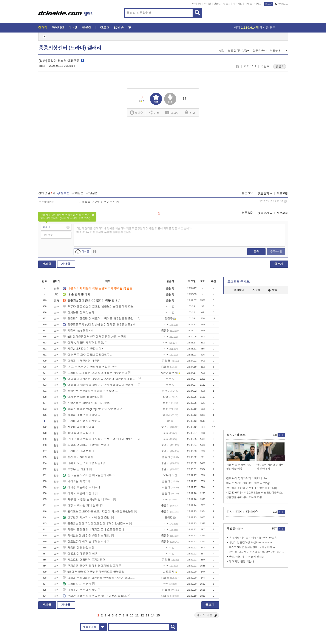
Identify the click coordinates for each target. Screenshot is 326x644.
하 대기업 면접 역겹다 (241, 562)
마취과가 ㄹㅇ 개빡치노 (80, 590)
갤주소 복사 (260, 51)
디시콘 (258, 4)
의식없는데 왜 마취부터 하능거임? (87, 536)
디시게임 (238, 4)
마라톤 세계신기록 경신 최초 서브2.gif (248, 483)
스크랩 (237, 67)
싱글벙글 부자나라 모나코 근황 (244, 497)
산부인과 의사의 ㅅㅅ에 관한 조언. (87, 518)
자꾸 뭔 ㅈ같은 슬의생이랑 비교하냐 (87, 499)
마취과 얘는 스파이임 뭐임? (82, 463)
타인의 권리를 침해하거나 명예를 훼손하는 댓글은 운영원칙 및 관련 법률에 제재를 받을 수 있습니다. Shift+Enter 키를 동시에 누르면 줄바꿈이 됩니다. (134, 230)
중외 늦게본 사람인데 (78, 433)
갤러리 (43, 28)
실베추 (136, 113)
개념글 (66, 264)
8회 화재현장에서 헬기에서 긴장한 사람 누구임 (94, 337)
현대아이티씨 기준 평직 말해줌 (247, 557)
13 (148, 615)
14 (153, 615)
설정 (222, 51)
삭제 (286, 202)
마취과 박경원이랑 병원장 (81, 361)
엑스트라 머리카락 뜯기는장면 (84, 560)
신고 (190, 112)
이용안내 (275, 51)
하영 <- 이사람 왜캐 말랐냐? (83, 505)
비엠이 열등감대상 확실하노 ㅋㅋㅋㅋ (250, 543)
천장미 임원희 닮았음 (78, 427)
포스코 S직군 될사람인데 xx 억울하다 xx (252, 547)
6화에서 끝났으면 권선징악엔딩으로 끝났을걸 (93, 572)
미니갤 (208, 4)
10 (132, 615)
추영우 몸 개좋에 (76, 469)
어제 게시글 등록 (255, 28)
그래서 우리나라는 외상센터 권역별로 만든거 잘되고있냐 (100, 578)
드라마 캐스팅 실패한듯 (80, 421)
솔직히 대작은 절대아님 (80, 415)
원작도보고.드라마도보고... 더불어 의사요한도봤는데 (98, 511)
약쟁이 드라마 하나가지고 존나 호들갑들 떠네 (93, 530)
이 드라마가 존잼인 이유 (80, 554)
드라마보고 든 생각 (77, 584)
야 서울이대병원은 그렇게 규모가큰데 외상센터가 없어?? (100, 379)
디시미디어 (234, 512)
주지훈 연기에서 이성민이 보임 (84, 445)
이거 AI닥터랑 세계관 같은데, (83, 343)
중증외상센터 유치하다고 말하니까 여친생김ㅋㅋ (96, 524)
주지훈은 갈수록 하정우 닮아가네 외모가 (90, 566)
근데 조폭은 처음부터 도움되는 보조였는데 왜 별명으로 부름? (100, 439)
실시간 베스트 (236, 435)
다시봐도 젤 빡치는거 (78, 313)
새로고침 (282, 193)
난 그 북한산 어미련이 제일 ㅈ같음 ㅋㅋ (90, 367)
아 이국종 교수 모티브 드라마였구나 (87, 355)
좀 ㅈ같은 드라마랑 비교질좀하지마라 (89, 475)
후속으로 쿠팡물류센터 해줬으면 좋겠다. (90, 391)
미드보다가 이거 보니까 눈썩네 (84, 542)
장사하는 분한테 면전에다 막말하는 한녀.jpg (252, 488)
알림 (273, 290)
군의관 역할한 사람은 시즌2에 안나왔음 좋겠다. (95, 596)
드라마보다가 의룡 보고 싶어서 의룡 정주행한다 (95, 373)
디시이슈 (252, 512)
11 (137, 615)
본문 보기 (248, 193)
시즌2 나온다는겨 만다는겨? (83, 349)
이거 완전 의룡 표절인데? (81, 397)
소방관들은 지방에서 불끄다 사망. (86, 403)
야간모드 (282, 4)
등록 (256, 251)
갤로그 (227, 4)
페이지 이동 (207, 615)
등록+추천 (276, 251)
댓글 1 (280, 66)
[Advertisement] (163, 154)
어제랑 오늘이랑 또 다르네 (82, 487)
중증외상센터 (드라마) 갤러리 (70, 48)
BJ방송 (119, 28)
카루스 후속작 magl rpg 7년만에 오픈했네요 (92, 409)
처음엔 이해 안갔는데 (78, 548)
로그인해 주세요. (239, 282)
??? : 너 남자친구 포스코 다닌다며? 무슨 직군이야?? (257, 552)
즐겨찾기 (239, 290)
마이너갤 (197, 4)
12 (142, 615)
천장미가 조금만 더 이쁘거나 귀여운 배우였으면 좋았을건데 (100, 319)
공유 (154, 112)
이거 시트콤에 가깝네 (78, 493)
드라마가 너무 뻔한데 (78, 451)
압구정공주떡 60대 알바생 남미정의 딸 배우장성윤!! (97, 325)
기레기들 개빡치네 (77, 481)
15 (158, 615)
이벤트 (248, 4)
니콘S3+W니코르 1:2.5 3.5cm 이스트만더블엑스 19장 (256, 493)
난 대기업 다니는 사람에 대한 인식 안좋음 (253, 538)
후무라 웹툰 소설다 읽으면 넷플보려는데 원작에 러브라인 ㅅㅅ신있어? (100, 306)
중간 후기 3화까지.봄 (78, 457)
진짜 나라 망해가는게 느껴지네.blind (247, 478)
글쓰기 (279, 264)
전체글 (47, 264)
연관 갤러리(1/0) (239, 51)
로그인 (269, 4)
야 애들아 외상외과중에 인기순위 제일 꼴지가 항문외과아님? (100, 385)
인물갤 (217, 4)
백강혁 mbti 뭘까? (76, 331)
